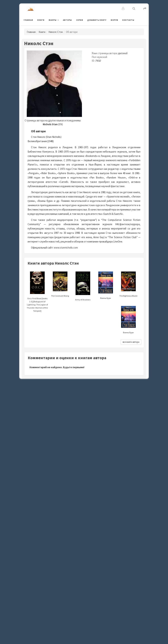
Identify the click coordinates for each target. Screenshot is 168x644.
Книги (41, 20)
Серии (80, 20)
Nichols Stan (50, 124)
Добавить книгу (97, 20)
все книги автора (131, 342)
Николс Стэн (56, 32)
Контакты (128, 20)
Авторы (67, 20)
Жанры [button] (53, 20)
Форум (114, 20)
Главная (28, 20)
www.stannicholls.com (66, 248)
